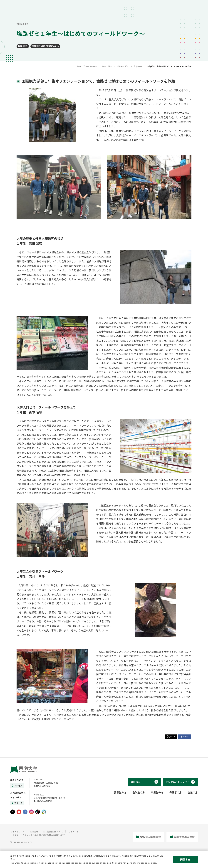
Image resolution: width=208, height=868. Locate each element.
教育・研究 (107, 66)
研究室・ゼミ (123, 66)
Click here (117, 863)
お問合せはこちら (42, 786)
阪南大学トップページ (87, 66)
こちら (150, 856)
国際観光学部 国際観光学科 (45, 46)
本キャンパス (17, 780)
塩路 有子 (23, 46)
